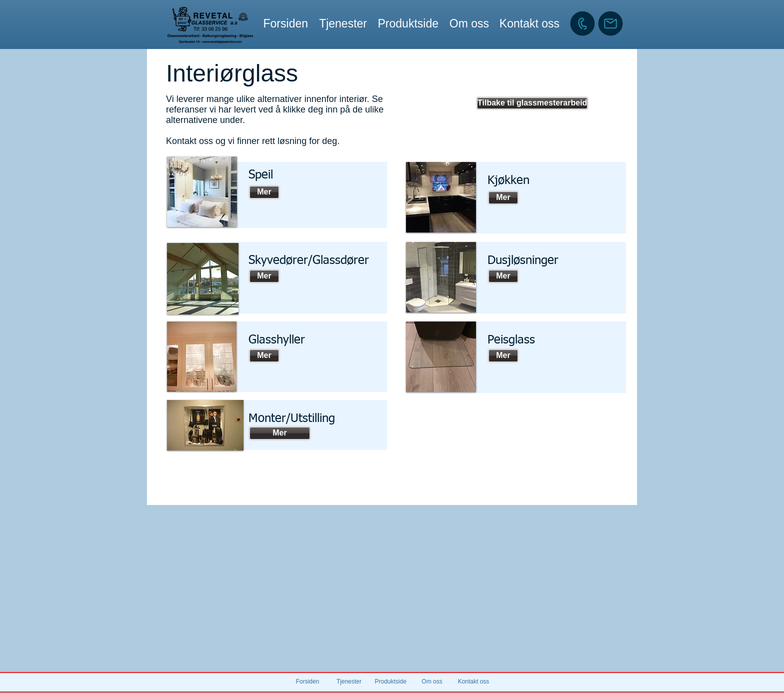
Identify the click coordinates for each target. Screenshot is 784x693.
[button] (342, 23)
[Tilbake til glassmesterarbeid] (532, 103)
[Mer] (264, 192)
